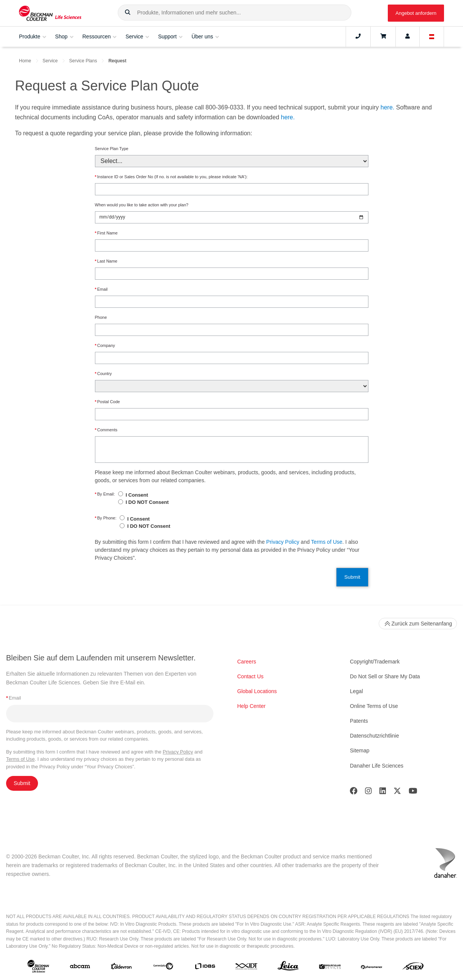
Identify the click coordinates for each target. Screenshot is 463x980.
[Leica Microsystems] (288, 968)
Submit (352, 577)
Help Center (252, 706)
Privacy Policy (283, 542)
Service (50, 61)
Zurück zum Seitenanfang (418, 624)
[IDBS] (205, 968)
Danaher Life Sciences (377, 766)
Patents (359, 721)
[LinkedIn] (383, 792)
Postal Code (107, 402)
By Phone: (106, 518)
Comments (106, 430)
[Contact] (358, 36)
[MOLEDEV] (330, 967)
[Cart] (383, 36)
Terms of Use (327, 542)
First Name (106, 233)
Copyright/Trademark (375, 662)
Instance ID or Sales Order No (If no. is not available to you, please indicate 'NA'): (171, 177)
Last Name (106, 261)
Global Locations (257, 691)
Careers (247, 662)
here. (387, 107)
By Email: (105, 494)
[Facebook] (354, 792)
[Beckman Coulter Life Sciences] (50, 13)
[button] (128, 13)
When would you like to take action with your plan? (142, 205)
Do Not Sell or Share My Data (385, 676)
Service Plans (83, 61)
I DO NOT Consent (147, 502)
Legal (356, 691)
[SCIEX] (413, 968)
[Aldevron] (121, 968)
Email (101, 289)
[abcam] (80, 968)
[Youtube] (413, 792)
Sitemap (359, 750)
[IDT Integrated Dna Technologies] (247, 968)
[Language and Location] (432, 36)
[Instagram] (368, 792)
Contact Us (250, 676)
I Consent (137, 495)
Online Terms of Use (374, 706)
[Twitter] (397, 792)
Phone (101, 317)
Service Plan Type (112, 149)
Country (104, 374)
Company (105, 346)
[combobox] (235, 13)
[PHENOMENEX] (372, 967)
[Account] (408, 36)
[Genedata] (163, 968)
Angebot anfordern (416, 13)
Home (25, 61)
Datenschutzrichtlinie (374, 736)
